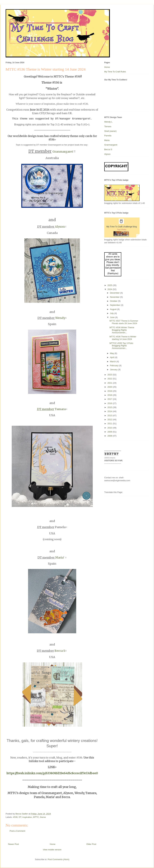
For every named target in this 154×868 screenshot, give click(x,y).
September (115, 305)
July (112, 313)
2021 (110, 383)
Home (53, 844)
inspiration (27, 817)
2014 (110, 411)
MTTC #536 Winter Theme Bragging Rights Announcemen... (122, 330)
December (115, 293)
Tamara (51, 409)
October (114, 301)
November (115, 297)
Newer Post (13, 844)
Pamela (108, 136)
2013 (110, 416)
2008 (110, 436)
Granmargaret (63, 152)
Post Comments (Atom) (58, 859)
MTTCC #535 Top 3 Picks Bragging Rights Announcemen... (121, 346)
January (114, 370)
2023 (110, 375)
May (112, 353)
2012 (110, 420)
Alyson (60, 227)
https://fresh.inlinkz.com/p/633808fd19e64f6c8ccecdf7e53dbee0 (52, 773)
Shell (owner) (110, 131)
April (112, 357)
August (114, 309)
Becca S (60, 651)
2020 (110, 387)
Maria (59, 557)
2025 (110, 285)
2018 (110, 395)
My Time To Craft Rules (115, 72)
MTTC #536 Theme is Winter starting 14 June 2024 (123, 338)
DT (20, 817)
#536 (15, 817)
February (115, 366)
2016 (110, 403)
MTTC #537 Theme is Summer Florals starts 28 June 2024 (124, 322)
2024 (110, 289)
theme (43, 817)
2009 (110, 432)
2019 (110, 391)
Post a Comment (17, 831)
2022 (110, 379)
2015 (110, 407)
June (113, 317)
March (113, 361)
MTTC (36, 817)
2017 (110, 399)
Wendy (60, 318)
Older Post (91, 844)
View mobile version (52, 850)
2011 (110, 424)
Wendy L (108, 122)
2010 (110, 428)
